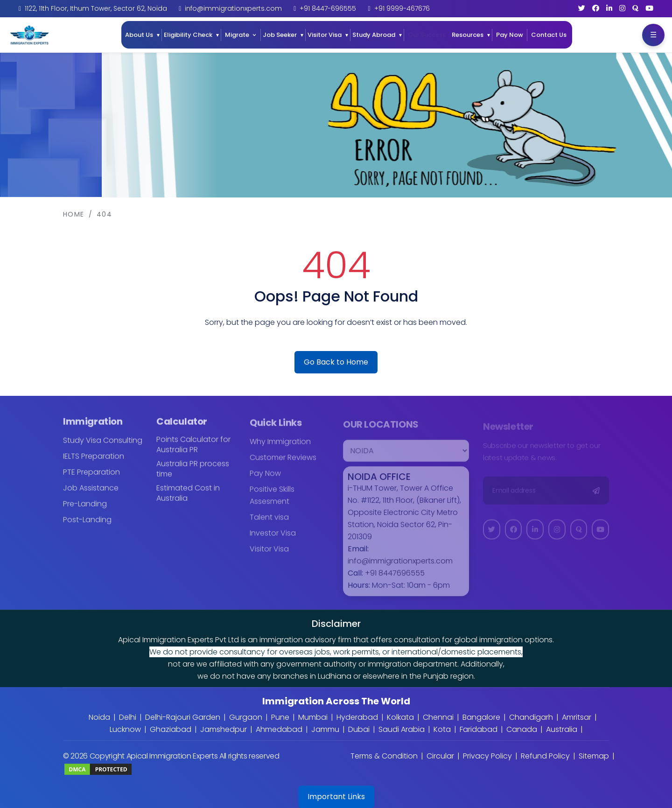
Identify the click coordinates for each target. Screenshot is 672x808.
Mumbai (313, 717)
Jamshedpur (224, 729)
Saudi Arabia (402, 729)
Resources (468, 35)
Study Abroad (374, 35)
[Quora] (635, 8)
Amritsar (577, 717)
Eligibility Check (188, 35)
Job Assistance (91, 494)
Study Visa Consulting (103, 446)
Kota (442, 729)
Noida (99, 717)
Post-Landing (87, 526)
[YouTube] (649, 8)
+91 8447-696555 (328, 8)
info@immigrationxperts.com (233, 8)
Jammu (325, 729)
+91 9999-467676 (402, 8)
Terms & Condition (384, 756)
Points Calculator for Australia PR (193, 451)
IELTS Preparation (94, 462)
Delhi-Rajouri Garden (183, 717)
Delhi (128, 717)
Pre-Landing (85, 510)
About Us (139, 35)
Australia (562, 729)
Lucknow (125, 729)
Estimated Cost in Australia (188, 499)
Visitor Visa (325, 35)
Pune (280, 717)
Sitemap (594, 756)
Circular (440, 756)
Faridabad (479, 729)
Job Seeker (280, 35)
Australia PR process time (193, 475)
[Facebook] (596, 8)
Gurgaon (246, 717)
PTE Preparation (91, 478)
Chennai (438, 717)
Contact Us (549, 35)
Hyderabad (357, 717)
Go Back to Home (336, 362)
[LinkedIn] (609, 8)
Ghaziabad (171, 729)
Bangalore (481, 717)
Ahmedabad (279, 729)
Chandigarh (531, 717)
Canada (522, 729)
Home (74, 214)
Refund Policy (545, 756)
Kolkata (400, 717)
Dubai (359, 729)
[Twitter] (582, 8)
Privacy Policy (487, 756)
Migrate (237, 35)
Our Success (427, 35)
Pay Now (510, 35)
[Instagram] (622, 8)
